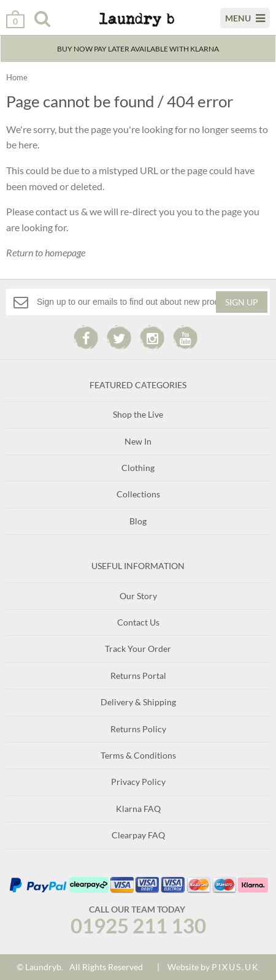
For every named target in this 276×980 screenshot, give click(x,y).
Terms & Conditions (138, 755)
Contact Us (138, 622)
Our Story (138, 596)
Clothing (138, 468)
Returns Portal (138, 676)
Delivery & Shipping (138, 702)
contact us (57, 211)
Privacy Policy (138, 782)
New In (138, 441)
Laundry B (129, 24)
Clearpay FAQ (138, 835)
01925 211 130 (138, 925)
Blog (138, 521)
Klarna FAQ (138, 809)
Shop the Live (138, 414)
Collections (138, 494)
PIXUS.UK (236, 967)
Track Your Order (138, 649)
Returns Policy (138, 729)
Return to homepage (46, 252)
